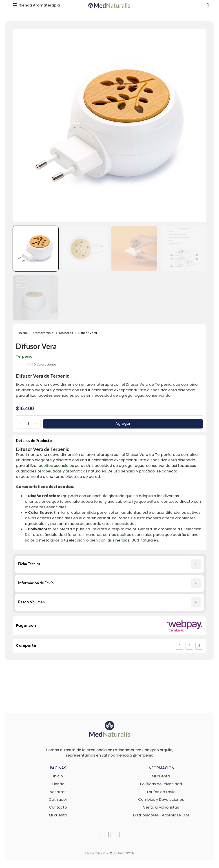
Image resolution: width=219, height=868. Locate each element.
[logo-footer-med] (110, 729)
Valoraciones (45, 364)
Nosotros (58, 792)
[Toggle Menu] (38, 5)
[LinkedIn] (199, 646)
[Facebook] (179, 646)
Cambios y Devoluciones (161, 799)
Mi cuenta (58, 815)
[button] (109, 564)
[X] (189, 646)
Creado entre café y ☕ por (110, 853)
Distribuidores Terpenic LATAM (161, 815)
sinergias (121, 540)
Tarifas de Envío (161, 792)
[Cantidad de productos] (28, 424)
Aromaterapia (43, 333)
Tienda (58, 784)
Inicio (23, 333)
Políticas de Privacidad (161, 784)
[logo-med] (109, 5)
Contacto (58, 807)
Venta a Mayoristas (161, 807)
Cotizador (58, 799)
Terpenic (24, 356)
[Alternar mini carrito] (208, 5)
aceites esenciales (56, 395)
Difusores (66, 333)
